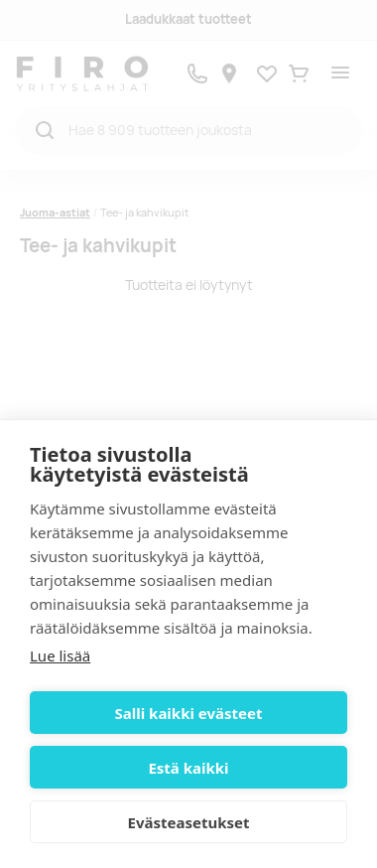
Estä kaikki (188, 768)
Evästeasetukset (189, 822)
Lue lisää (60, 655)
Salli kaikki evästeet (189, 713)
